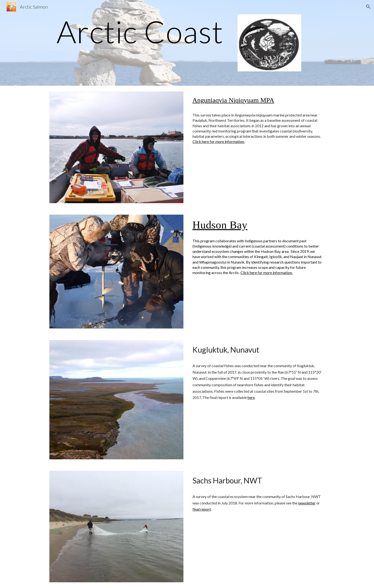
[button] (368, 7)
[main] (140, 32)
